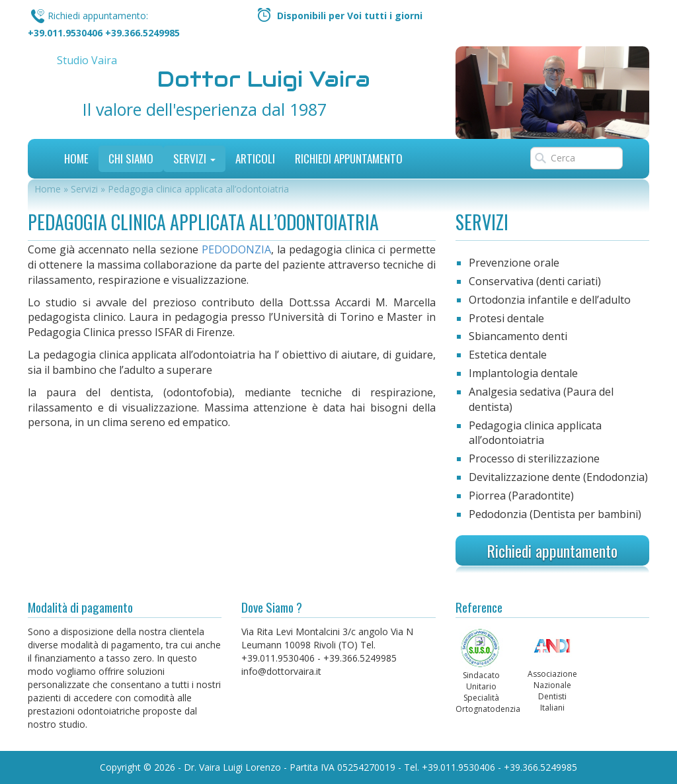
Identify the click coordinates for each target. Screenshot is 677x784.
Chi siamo (131, 158)
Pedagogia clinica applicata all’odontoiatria (535, 433)
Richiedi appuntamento (552, 550)
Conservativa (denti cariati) (535, 281)
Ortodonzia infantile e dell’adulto (550, 300)
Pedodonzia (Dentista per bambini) (555, 514)
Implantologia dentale (523, 373)
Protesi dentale (506, 318)
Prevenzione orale (514, 263)
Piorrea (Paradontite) (521, 496)
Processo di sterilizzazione (534, 458)
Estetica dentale (508, 355)
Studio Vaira (87, 60)
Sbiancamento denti (518, 336)
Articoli (255, 158)
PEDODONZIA (236, 249)
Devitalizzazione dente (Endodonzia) (558, 477)
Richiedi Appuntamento (349, 158)
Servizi (194, 158)
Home (76, 158)
